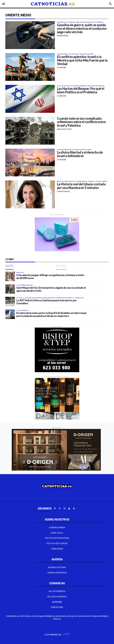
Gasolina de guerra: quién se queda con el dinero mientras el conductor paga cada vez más (82, 29)
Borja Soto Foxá (64, 129)
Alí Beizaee (62, 68)
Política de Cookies (57, 543)
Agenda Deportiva (57, 573)
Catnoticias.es (63, 192)
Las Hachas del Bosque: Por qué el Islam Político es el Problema (81, 90)
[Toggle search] (110, 4)
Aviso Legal (57, 533)
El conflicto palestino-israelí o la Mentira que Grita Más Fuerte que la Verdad (82, 60)
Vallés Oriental (57, 591)
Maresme (57, 602)
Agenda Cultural (57, 567)
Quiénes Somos (57, 527)
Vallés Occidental (57, 597)
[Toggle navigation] (4, 4)
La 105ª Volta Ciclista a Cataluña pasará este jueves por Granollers (46, 302)
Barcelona (57, 607)
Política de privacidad (57, 538)
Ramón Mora (63, 36)
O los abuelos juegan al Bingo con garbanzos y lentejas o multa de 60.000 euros (50, 276)
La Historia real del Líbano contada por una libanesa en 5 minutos (81, 186)
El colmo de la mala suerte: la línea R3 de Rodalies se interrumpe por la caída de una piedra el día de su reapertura (51, 314)
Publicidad (57, 549)
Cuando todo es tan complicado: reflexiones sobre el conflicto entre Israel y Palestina (81, 122)
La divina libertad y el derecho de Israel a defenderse (80, 154)
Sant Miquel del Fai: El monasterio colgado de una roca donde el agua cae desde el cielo (51, 289)
